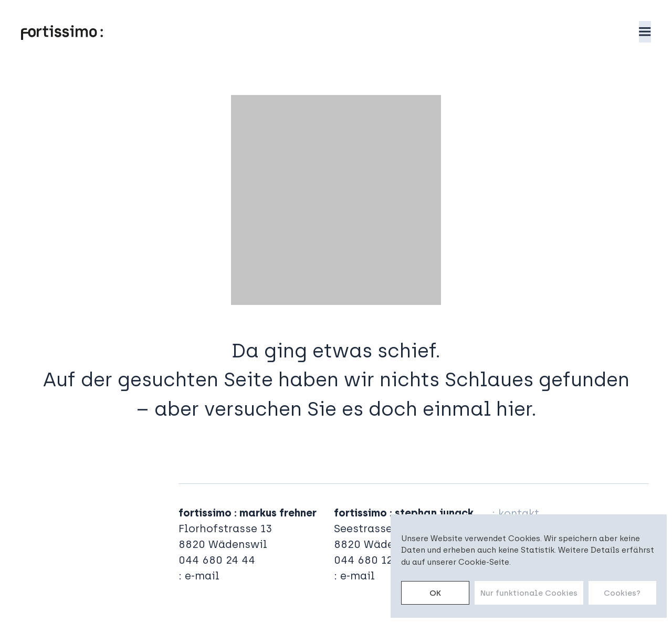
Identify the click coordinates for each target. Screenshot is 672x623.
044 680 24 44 (217, 560)
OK (435, 593)
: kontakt (516, 513)
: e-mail (199, 576)
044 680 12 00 (372, 560)
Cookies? (622, 593)
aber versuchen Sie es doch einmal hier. (345, 409)
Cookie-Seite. (485, 562)
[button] (645, 32)
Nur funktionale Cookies (529, 593)
